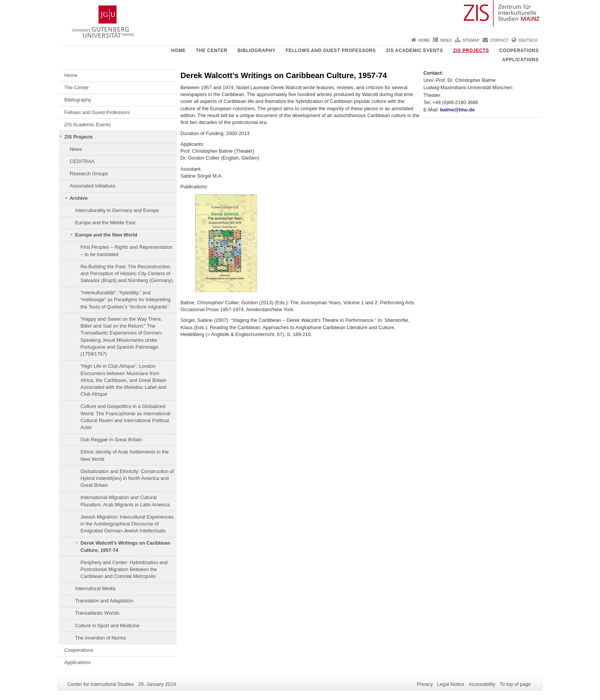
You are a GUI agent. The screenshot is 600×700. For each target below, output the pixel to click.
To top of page (515, 684)
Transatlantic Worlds (97, 613)
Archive (79, 198)
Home (424, 40)
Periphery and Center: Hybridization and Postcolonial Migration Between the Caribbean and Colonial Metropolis (124, 569)
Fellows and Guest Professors (331, 51)
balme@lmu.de (457, 110)
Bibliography (257, 51)
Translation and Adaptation (104, 601)
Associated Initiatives (93, 186)
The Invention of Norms (100, 638)
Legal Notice (451, 684)
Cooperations (519, 51)
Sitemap (471, 40)
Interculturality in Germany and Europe (117, 210)
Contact (499, 40)
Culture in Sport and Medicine (107, 626)
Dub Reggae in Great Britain (111, 440)
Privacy (425, 684)
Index (446, 40)
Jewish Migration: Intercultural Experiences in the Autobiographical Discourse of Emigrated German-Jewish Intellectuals (127, 524)
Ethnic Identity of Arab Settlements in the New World (124, 455)
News (76, 149)
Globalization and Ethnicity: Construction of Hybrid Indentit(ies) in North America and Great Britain (127, 478)
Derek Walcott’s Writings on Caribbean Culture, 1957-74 (125, 546)
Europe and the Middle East (105, 223)
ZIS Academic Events (415, 51)
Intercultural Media (95, 588)
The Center (212, 51)
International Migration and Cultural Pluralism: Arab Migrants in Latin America (125, 501)
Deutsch (528, 40)
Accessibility (482, 684)
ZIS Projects (471, 51)
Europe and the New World (106, 235)
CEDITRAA (82, 161)
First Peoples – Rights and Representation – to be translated (126, 250)
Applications (520, 60)
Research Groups (89, 174)
